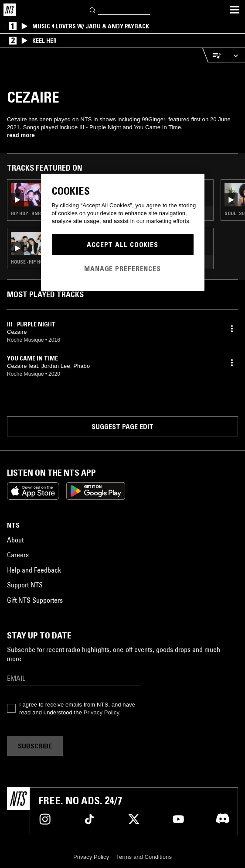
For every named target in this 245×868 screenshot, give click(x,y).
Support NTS (25, 585)
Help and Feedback (34, 570)
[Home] (10, 10)
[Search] (93, 9)
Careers (18, 555)
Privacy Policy (101, 712)
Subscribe (35, 746)
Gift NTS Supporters (35, 600)
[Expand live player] (235, 55)
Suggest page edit (122, 426)
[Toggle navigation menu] (235, 10)
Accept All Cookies (122, 244)
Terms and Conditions (144, 857)
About (15, 540)
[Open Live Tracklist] (214, 55)
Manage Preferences (122, 268)
